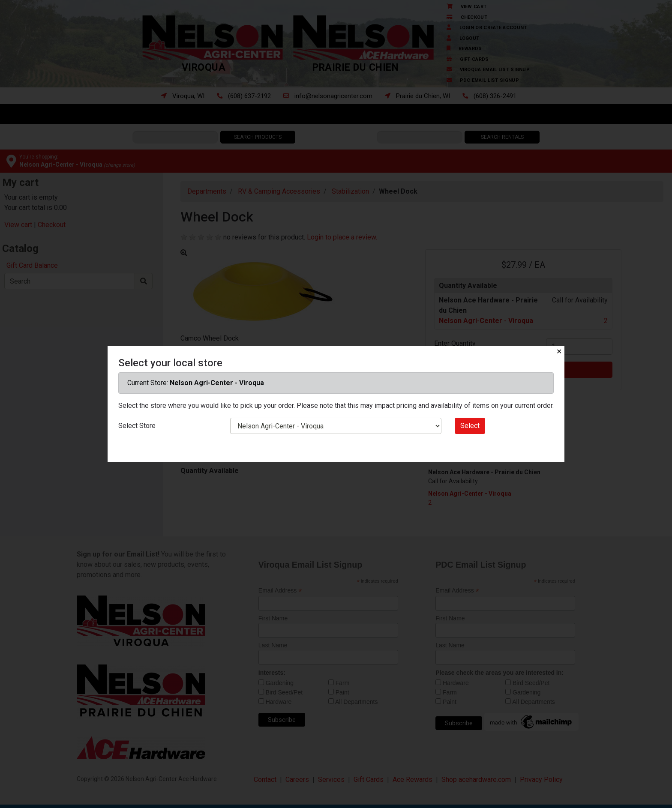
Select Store (137, 426)
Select (470, 426)
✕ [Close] (559, 352)
